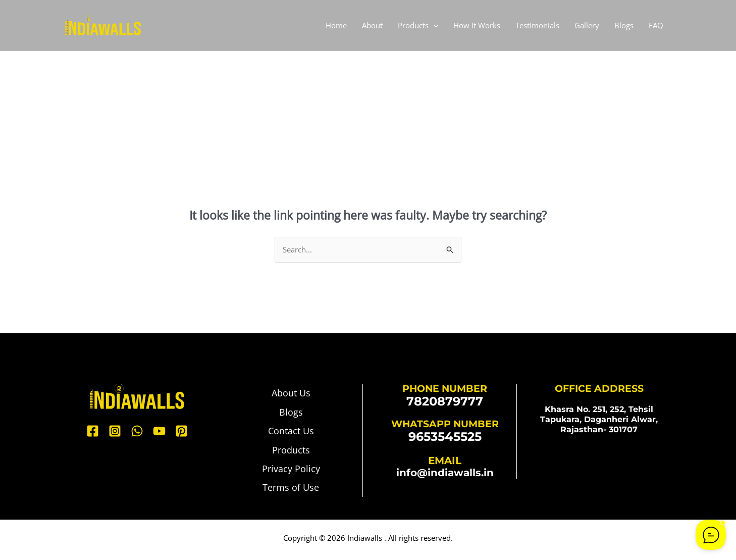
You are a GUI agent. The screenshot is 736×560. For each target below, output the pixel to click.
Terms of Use (291, 491)
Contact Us (291, 433)
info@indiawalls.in (445, 473)
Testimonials (537, 25)
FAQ (656, 25)
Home (336, 25)
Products (418, 25)
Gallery (587, 25)
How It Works (477, 25)
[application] (433, 25)
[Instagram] (115, 431)
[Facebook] (93, 431)
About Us (291, 393)
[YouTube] (159, 431)
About (372, 25)
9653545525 (445, 437)
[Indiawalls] (103, 24)
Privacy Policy (291, 472)
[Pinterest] (181, 431)
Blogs (624, 25)
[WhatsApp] (137, 431)
